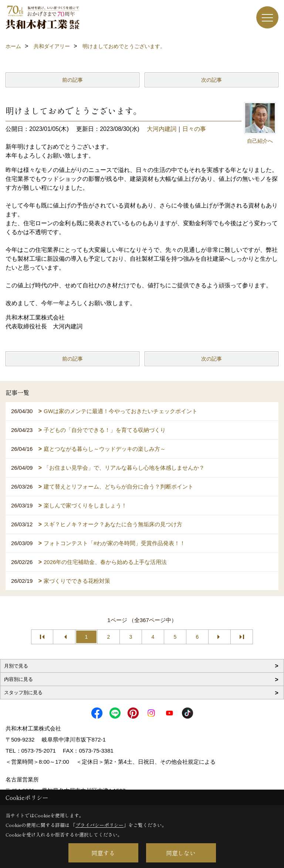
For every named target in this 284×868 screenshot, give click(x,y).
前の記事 (72, 80)
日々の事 (194, 129)
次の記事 (212, 80)
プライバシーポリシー (99, 825)
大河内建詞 (162, 129)
